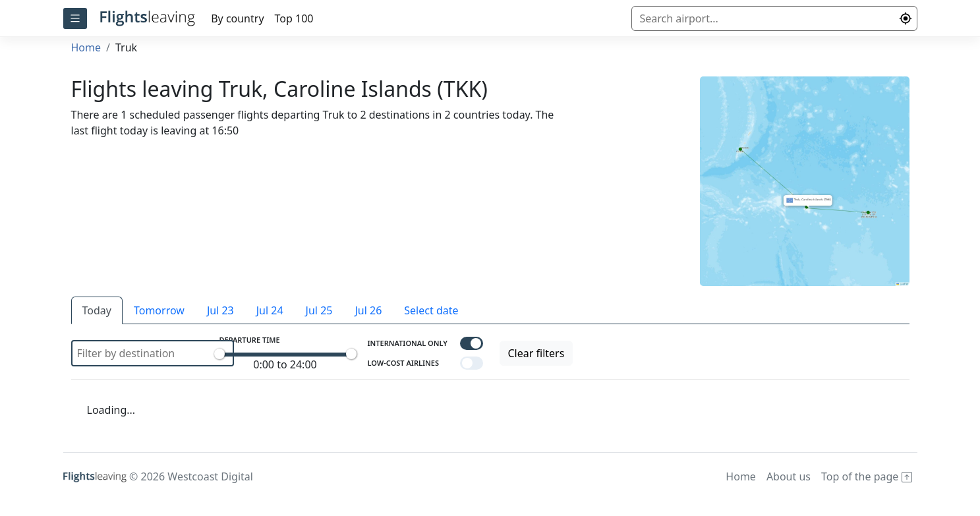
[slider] (219, 354)
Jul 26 (368, 310)
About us (789, 476)
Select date (431, 310)
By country (237, 18)
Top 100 (294, 18)
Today (97, 310)
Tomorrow (159, 310)
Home (86, 47)
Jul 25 (319, 310)
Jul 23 (220, 310)
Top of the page (867, 476)
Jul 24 (270, 310)
